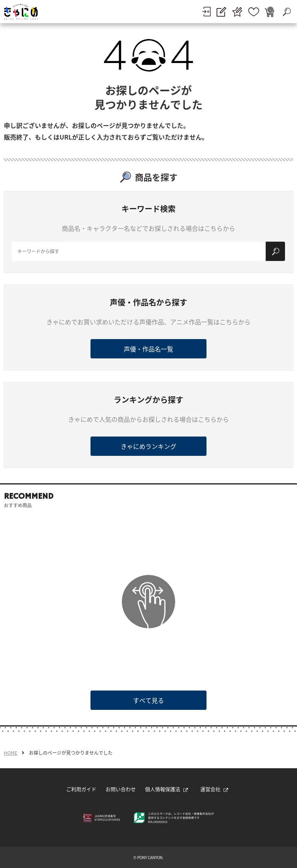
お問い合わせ (121, 789)
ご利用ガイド (81, 789)
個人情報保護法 (166, 789)
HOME (11, 753)
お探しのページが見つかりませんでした (71, 753)
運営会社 (214, 789)
